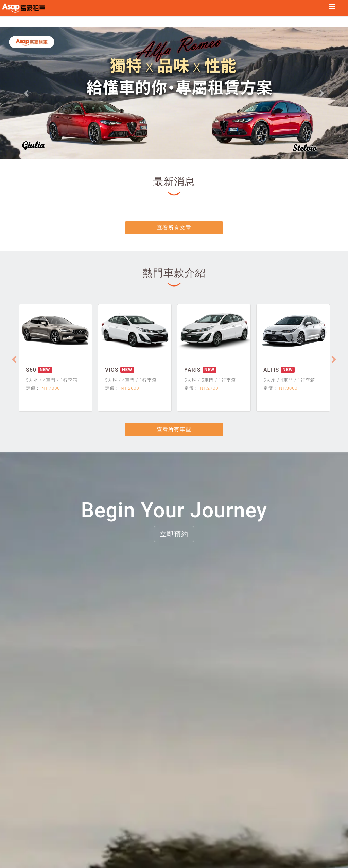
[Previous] (14, 360)
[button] (26, 93)
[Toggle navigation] (332, 8)
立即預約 (174, 534)
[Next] (334, 360)
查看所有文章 (174, 228)
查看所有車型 (174, 429)
